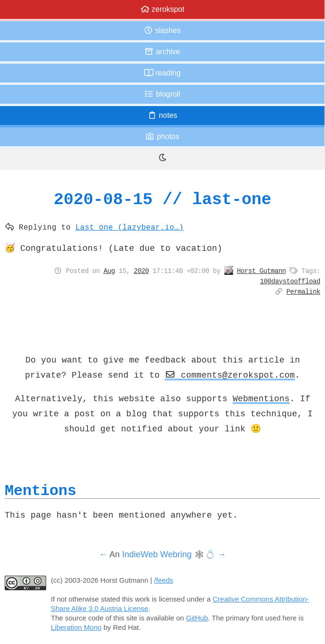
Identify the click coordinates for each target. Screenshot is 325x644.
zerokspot (162, 9)
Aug (109, 271)
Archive (162, 52)
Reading (162, 73)
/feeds (164, 580)
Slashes (162, 30)
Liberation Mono (76, 627)
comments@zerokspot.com (230, 375)
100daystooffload (290, 281)
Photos (162, 136)
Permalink (303, 291)
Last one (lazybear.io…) (130, 227)
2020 (141, 271)
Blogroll (162, 94)
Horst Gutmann (261, 271)
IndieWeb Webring (157, 554)
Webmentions (261, 398)
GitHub (197, 618)
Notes (162, 115)
